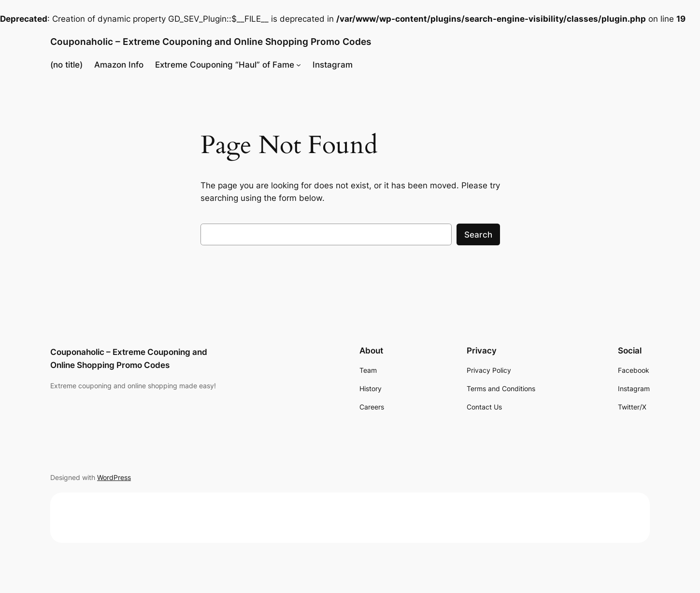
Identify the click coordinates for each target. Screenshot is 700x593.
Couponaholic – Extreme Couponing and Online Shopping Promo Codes (211, 42)
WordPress (114, 477)
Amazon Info (119, 65)
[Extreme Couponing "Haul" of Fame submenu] (299, 65)
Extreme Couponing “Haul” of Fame (225, 65)
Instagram (333, 65)
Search (478, 235)
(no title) (66, 65)
